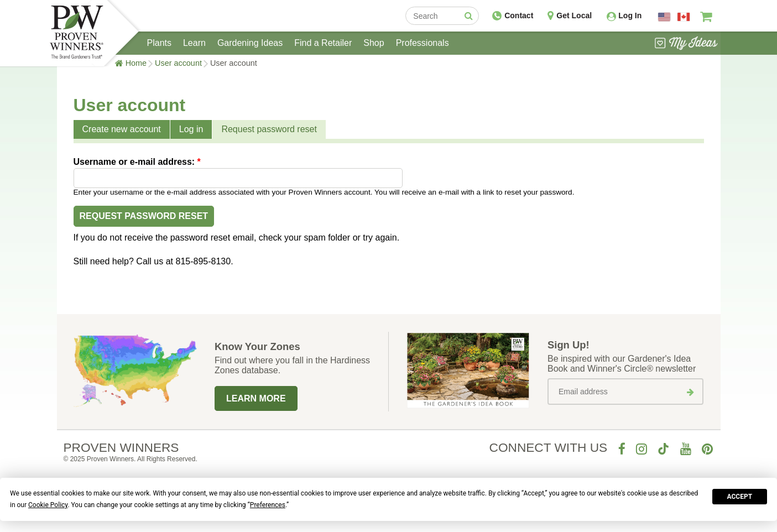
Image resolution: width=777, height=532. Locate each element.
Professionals (423, 43)
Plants (159, 43)
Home (136, 63)
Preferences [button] (268, 505)
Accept (740, 497)
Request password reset (269, 129)
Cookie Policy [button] (48, 505)
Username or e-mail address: (137, 162)
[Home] (77, 33)
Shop (374, 43)
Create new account (122, 129)
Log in (191, 129)
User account (178, 63)
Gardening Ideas (250, 43)
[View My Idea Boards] (686, 44)
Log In (630, 15)
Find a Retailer (323, 43)
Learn (194, 43)
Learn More (256, 398)
